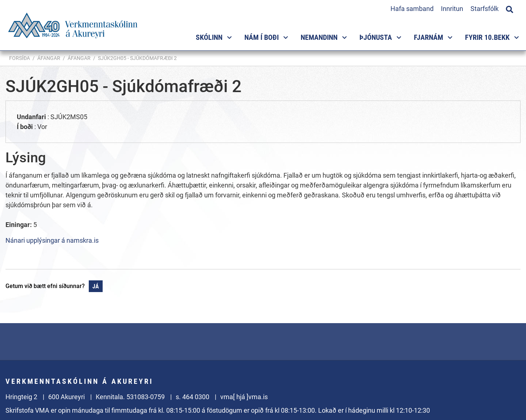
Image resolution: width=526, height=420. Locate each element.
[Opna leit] (510, 8)
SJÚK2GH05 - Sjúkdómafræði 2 (137, 58)
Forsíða (20, 58)
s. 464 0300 (193, 397)
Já (96, 286)
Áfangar (49, 58)
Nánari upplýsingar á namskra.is (52, 240)
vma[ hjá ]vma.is (244, 397)
